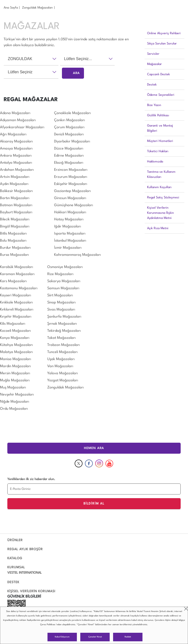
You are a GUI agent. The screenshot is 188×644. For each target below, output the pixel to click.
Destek (152, 85)
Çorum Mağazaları (69, 127)
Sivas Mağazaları (61, 310)
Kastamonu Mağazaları (19, 288)
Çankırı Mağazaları (70, 120)
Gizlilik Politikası (158, 115)
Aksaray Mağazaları (16, 142)
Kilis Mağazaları (13, 324)
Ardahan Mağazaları (17, 170)
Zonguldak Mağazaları (37, 8)
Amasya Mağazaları (16, 149)
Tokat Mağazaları (61, 338)
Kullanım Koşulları (159, 187)
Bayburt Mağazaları (16, 212)
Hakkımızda (155, 162)
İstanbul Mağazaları (70, 241)
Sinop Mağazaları (61, 303)
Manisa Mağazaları (16, 359)
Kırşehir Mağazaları (16, 317)
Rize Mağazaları (60, 274)
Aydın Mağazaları (14, 184)
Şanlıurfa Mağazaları (64, 317)
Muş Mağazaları (13, 388)
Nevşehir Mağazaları (17, 395)
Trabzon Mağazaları (64, 345)
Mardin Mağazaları (15, 366)
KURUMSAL (16, 567)
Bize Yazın (154, 105)
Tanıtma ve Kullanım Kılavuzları (161, 174)
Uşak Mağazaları (61, 359)
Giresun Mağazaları (70, 198)
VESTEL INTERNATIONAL (24, 573)
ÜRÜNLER (15, 540)
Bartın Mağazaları (15, 198)
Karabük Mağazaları (17, 267)
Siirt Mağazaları (60, 295)
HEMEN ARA (94, 448)
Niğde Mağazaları (15, 402)
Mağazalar (154, 64)
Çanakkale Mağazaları (72, 113)
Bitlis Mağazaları (13, 234)
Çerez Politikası (48, 625)
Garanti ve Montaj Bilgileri (160, 128)
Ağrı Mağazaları (13, 134)
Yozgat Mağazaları (63, 381)
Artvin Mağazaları (15, 177)
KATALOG (15, 558)
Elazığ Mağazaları (69, 163)
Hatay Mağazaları (69, 220)
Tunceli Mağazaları (62, 352)
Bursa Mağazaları (14, 255)
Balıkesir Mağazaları (16, 191)
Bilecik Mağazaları (15, 220)
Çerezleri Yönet (95, 637)
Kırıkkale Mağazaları (16, 303)
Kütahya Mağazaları (16, 345)
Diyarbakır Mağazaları (72, 142)
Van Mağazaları (60, 366)
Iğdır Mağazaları (68, 227)
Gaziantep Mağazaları (72, 191)
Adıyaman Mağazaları (18, 120)
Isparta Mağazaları (70, 234)
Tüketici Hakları (158, 151)
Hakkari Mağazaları (70, 212)
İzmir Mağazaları (68, 248)
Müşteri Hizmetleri (160, 141)
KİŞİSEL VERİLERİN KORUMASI (31, 591)
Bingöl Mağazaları (15, 227)
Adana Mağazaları (15, 113)
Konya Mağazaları (15, 338)
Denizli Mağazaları (69, 134)
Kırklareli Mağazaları (17, 310)
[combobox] (31, 59)
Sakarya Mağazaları (64, 281)
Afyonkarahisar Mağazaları (22, 127)
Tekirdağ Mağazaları (64, 331)
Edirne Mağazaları (69, 156)
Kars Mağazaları (13, 281)
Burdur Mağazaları (15, 248)
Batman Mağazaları (16, 205)
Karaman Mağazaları (17, 274)
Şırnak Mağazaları (62, 324)
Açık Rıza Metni (158, 228)
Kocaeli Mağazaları (15, 331)
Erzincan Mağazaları (71, 170)
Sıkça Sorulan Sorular (162, 44)
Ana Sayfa (11, 8)
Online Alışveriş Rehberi (164, 33)
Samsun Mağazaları (63, 288)
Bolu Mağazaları (13, 241)
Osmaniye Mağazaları (65, 267)
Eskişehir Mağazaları (71, 184)
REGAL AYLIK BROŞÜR (25, 549)
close (186, 609)
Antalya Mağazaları (16, 163)
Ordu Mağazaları (14, 409)
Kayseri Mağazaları (16, 295)
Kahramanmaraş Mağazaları (77, 255)
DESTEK (13, 582)
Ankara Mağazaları (16, 156)
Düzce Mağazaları (69, 149)
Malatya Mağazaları (16, 352)
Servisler (153, 54)
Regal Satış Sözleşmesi (163, 198)
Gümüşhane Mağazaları (74, 205)
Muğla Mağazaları (15, 381)
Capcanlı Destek (159, 74)
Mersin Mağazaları (15, 373)
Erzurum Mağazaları (71, 177)
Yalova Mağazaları (63, 373)
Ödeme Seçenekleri (161, 95)
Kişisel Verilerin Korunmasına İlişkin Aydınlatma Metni (160, 213)
